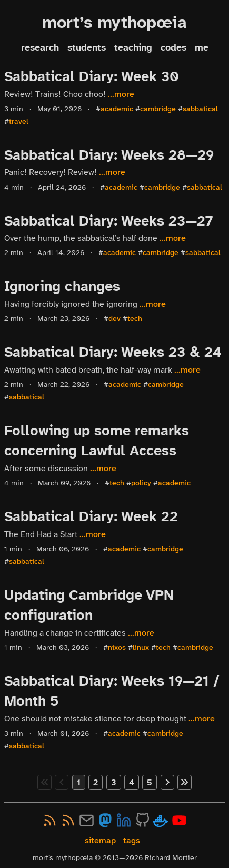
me (202, 48)
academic (117, 109)
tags (132, 840)
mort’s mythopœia (114, 22)
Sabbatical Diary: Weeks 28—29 (109, 155)
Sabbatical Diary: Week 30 (92, 76)
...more (121, 94)
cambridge (158, 109)
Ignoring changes (62, 286)
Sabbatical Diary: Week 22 (91, 516)
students (87, 48)
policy (141, 483)
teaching (133, 48)
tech (135, 319)
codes (173, 48)
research (40, 48)
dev (114, 319)
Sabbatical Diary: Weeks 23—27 (109, 221)
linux (141, 647)
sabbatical (200, 109)
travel (19, 121)
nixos (117, 647)
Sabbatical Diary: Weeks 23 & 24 (113, 352)
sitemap (100, 840)
